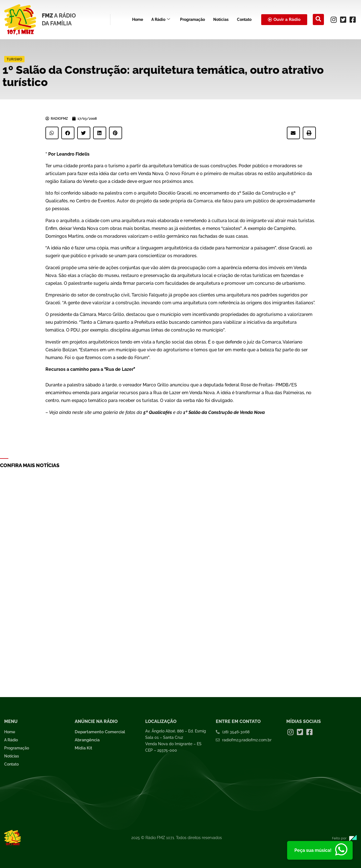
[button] (52, 133)
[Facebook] (353, 19)
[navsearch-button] (318, 19)
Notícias (221, 19)
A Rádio (161, 20)
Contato (244, 19)
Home (138, 19)
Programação (192, 19)
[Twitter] (343, 19)
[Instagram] (334, 19)
